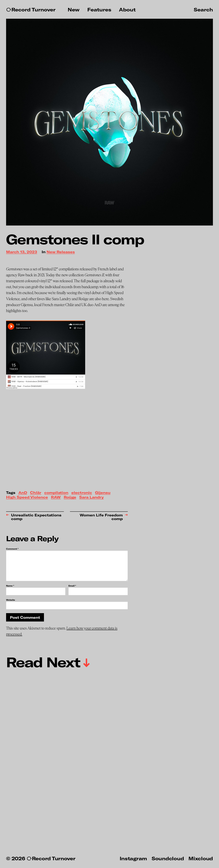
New (74, 10)
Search (203, 9)
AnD (23, 493)
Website (11, 600)
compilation (56, 493)
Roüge (70, 497)
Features (99, 10)
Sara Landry (91, 497)
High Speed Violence (27, 497)
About (127, 10)
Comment (12, 549)
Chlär (36, 493)
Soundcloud (168, 858)
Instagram (133, 858)
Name (10, 586)
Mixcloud (201, 858)
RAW (56, 497)
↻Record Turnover (31, 10)
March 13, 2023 (22, 252)
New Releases (61, 252)
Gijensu (103, 493)
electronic (82, 493)
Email (72, 586)
